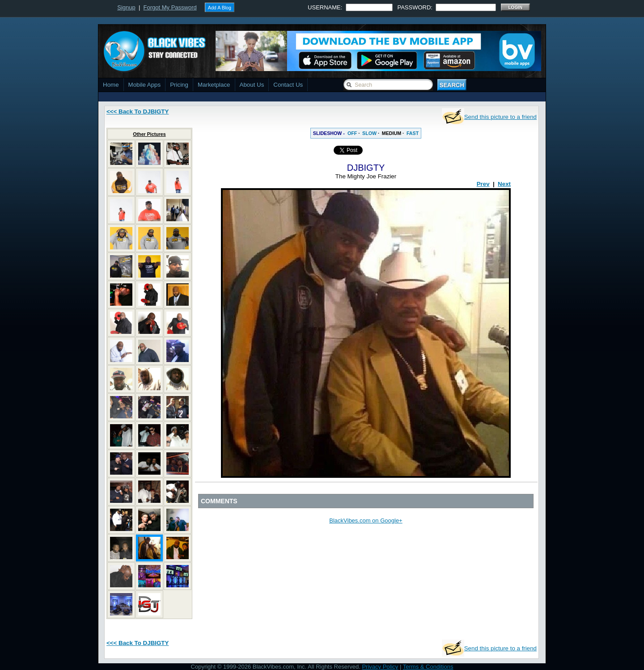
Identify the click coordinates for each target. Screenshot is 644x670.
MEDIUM (392, 133)
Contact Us (288, 85)
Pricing (179, 85)
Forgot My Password (170, 7)
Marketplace (214, 85)
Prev (483, 184)
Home (111, 85)
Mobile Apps (145, 85)
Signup (126, 7)
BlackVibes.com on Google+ (366, 520)
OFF (352, 133)
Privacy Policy (380, 667)
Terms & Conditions (428, 667)
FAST (413, 133)
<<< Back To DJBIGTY (138, 112)
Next (504, 184)
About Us (252, 85)
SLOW (369, 133)
